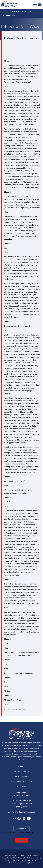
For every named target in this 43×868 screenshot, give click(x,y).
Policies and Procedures (22, 781)
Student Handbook (22, 776)
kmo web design (10, 855)
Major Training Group (26, 863)
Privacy (21, 766)
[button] (40, 5)
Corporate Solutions (21, 771)
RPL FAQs (21, 786)
